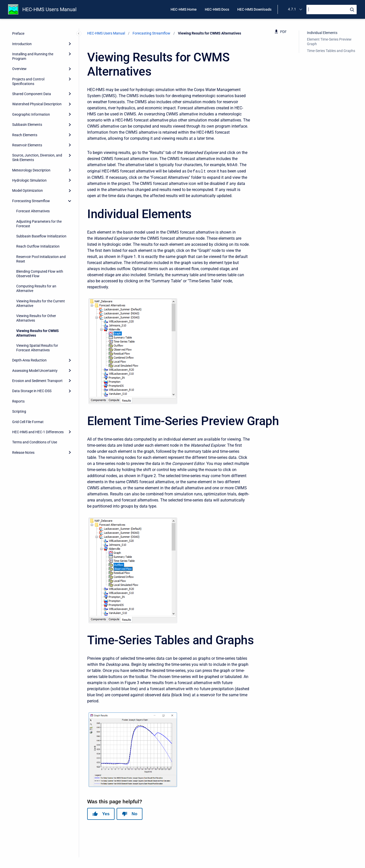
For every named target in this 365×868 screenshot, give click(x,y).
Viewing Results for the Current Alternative (41, 303)
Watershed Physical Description (37, 104)
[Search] (332, 10)
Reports (18, 401)
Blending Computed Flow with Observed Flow (40, 274)
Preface (18, 33)
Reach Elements (25, 135)
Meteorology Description (31, 170)
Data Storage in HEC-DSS (32, 391)
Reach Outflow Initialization (38, 246)
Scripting (19, 411)
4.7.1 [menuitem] (292, 9)
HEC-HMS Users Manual (49, 9)
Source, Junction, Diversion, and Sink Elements (37, 158)
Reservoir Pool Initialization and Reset (41, 259)
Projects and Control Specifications (28, 81)
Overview (19, 69)
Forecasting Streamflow (31, 201)
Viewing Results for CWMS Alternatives (38, 333)
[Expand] (70, 44)
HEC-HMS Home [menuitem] (184, 9)
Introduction (22, 44)
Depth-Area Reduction (29, 360)
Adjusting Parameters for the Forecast (39, 224)
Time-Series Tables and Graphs (331, 51)
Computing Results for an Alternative (36, 288)
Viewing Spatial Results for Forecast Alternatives (37, 348)
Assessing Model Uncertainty (35, 371)
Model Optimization (28, 190)
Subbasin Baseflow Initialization (41, 236)
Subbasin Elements (27, 125)
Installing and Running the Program (33, 56)
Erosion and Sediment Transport (37, 381)
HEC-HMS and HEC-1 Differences (38, 432)
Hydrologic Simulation (29, 180)
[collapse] (70, 201)
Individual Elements (322, 33)
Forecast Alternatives (33, 211)
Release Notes (23, 453)
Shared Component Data (32, 94)
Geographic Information (31, 114)
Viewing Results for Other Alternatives (36, 318)
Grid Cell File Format (28, 422)
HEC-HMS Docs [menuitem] (217, 9)
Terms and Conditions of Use (35, 442)
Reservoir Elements (27, 145)
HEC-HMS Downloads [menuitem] (254, 9)
